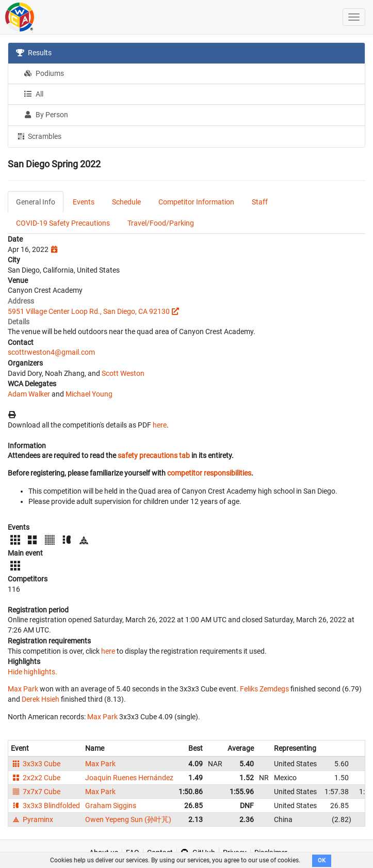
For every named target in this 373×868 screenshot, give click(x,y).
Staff (260, 202)
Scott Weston (123, 373)
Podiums (44, 73)
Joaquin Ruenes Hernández (129, 778)
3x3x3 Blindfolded (45, 806)
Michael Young (89, 394)
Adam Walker (29, 394)
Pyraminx (32, 819)
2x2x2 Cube (36, 778)
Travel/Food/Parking (161, 223)
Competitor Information (196, 202)
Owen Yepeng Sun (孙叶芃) (128, 819)
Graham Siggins (111, 806)
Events (84, 202)
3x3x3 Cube (36, 764)
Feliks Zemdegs (264, 689)
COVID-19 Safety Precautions (63, 223)
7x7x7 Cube (36, 792)
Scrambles (39, 136)
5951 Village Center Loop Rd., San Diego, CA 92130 (89, 311)
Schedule (126, 202)
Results (34, 53)
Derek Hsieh (40, 699)
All (34, 94)
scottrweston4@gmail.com (51, 352)
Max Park (23, 689)
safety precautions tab (154, 455)
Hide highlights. (33, 672)
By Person (46, 115)
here (160, 425)
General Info (36, 202)
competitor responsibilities (209, 473)
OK (322, 861)
